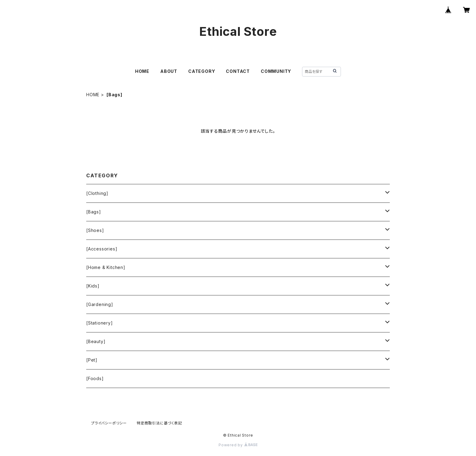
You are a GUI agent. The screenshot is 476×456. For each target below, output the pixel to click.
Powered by (238, 445)
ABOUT (169, 71)
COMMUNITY (276, 71)
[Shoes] (95, 230)
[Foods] (95, 378)
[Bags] (94, 212)
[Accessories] (102, 249)
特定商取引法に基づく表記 (159, 423)
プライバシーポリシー (109, 423)
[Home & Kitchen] (106, 267)
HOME (142, 71)
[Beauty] (96, 341)
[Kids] (93, 286)
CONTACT (238, 71)
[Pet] (92, 360)
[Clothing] (97, 193)
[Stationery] (100, 323)
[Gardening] (100, 304)
